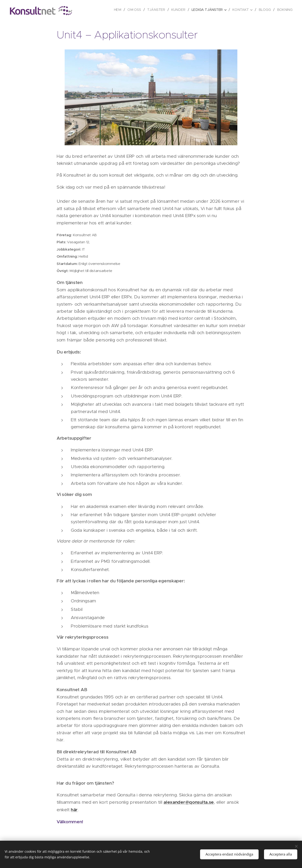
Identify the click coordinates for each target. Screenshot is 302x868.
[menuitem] (121, 10)
